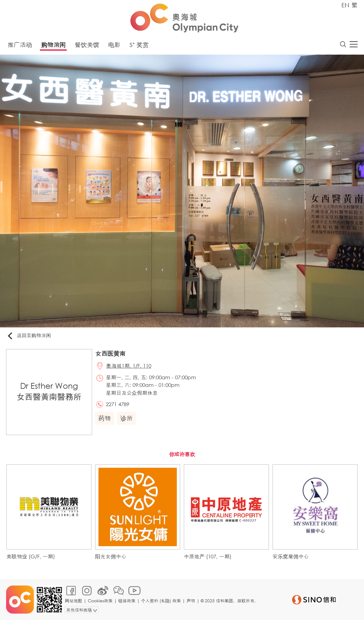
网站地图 (73, 601)
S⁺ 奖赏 (139, 45)
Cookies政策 (100, 601)
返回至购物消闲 (29, 336)
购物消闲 (53, 45)
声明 (191, 601)
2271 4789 (118, 404)
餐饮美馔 (87, 45)
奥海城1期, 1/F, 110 (129, 366)
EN (345, 5)
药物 (105, 418)
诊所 (127, 418)
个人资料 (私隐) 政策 (161, 601)
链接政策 (127, 601)
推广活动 (20, 45)
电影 (114, 45)
